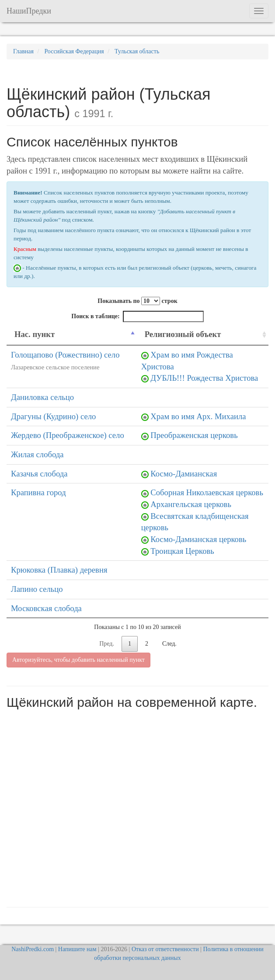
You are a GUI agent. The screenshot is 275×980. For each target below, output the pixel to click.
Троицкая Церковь (182, 551)
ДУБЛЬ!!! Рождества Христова (204, 378)
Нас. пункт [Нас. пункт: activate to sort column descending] (35, 334)
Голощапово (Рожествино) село (65, 355)
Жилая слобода (37, 454)
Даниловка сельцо (42, 397)
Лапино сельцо (37, 589)
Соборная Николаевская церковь (207, 492)
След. (169, 644)
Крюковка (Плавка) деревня (59, 570)
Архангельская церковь (191, 504)
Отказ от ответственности (165, 949)
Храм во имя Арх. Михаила (198, 416)
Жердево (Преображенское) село (68, 435)
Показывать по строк (137, 301)
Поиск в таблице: (137, 316)
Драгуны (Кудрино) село (53, 416)
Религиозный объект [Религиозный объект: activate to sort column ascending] (183, 334)
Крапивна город (38, 492)
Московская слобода (46, 608)
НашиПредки (29, 11)
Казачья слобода (39, 474)
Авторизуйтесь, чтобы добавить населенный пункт (78, 660)
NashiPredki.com (33, 949)
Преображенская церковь (194, 435)
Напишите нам (77, 949)
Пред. (107, 644)
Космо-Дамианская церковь (198, 539)
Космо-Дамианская (184, 474)
